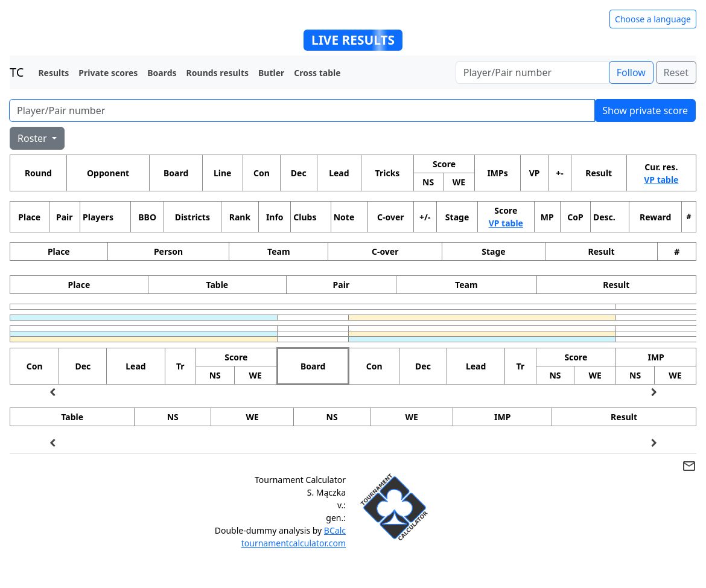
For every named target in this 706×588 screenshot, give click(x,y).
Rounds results (218, 73)
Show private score (645, 110)
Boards (162, 73)
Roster (33, 138)
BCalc (335, 530)
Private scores (108, 73)
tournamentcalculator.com (294, 543)
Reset (676, 72)
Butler (271, 73)
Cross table (317, 73)
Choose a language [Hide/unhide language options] (653, 19)
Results (53, 73)
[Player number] (533, 72)
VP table (661, 180)
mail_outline (689, 466)
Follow (631, 72)
